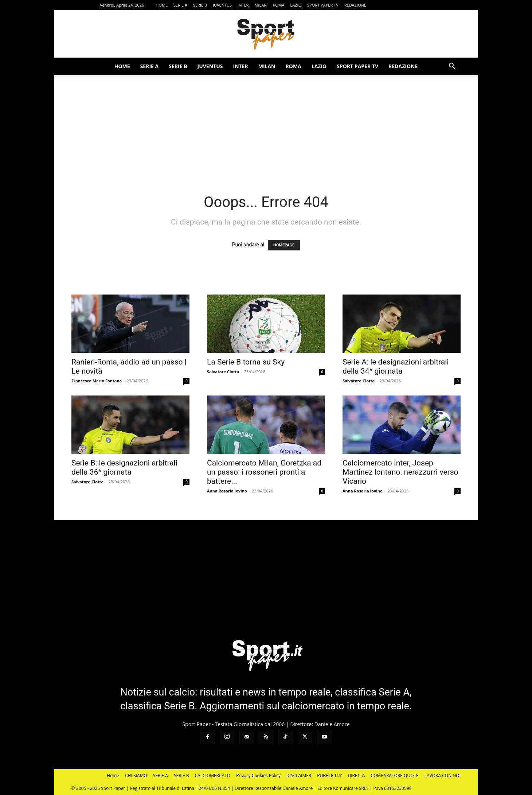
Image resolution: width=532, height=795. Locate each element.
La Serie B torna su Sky (246, 362)
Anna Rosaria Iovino (227, 491)
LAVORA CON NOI (443, 775)
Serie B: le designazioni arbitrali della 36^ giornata (124, 467)
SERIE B (200, 5)
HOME (162, 5)
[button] (452, 67)
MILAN (261, 5)
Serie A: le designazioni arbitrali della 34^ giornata (396, 367)
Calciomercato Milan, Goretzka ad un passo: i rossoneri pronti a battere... (264, 472)
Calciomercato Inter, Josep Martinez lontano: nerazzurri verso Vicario (400, 472)
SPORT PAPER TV (323, 5)
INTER (243, 5)
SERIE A (180, 5)
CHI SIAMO (136, 775)
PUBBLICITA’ (329, 775)
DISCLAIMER (299, 775)
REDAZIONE (355, 5)
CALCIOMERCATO (213, 775)
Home (113, 775)
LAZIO (296, 5)
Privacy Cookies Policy (258, 775)
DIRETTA (357, 775)
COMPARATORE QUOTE (394, 775)
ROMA (278, 5)
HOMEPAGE (284, 245)
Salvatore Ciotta (223, 372)
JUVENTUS (222, 5)
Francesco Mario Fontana (97, 381)
